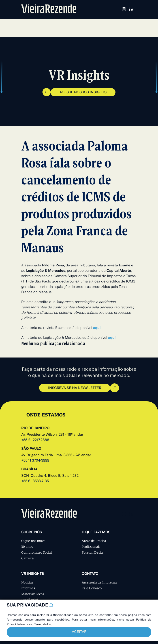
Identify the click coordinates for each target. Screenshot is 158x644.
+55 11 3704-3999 (35, 461)
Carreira (28, 558)
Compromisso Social (36, 552)
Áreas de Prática (94, 541)
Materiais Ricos (33, 594)
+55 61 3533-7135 (35, 481)
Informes (28, 588)
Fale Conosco (92, 588)
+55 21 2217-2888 (35, 440)
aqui (97, 328)
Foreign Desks (92, 552)
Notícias (27, 582)
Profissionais (91, 547)
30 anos (27, 547)
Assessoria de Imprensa (99, 582)
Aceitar (79, 632)
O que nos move (33, 541)
